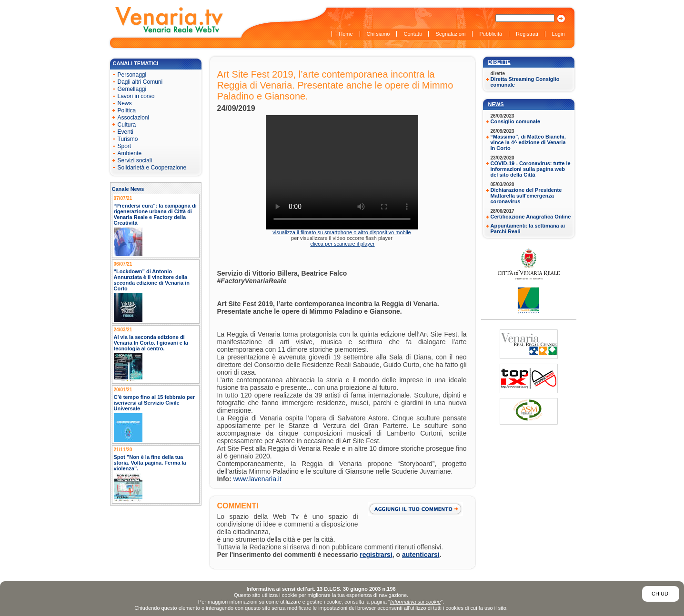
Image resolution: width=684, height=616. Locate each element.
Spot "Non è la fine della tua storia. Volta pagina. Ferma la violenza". (150, 463)
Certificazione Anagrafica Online (531, 217)
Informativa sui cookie (415, 602)
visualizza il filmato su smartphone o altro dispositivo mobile (342, 232)
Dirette (499, 62)
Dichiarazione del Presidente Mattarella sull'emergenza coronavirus (526, 196)
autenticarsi (421, 555)
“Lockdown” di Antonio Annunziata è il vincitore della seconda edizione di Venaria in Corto (152, 280)
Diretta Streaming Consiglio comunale (525, 82)
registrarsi (376, 555)
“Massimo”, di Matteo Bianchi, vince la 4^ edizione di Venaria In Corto (528, 142)
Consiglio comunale (516, 121)
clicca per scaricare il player (342, 244)
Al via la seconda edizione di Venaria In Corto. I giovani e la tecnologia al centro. (151, 343)
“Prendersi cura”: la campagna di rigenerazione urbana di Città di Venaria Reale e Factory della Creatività (155, 214)
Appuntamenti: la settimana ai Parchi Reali (528, 229)
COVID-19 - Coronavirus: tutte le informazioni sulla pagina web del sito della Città (531, 169)
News (496, 104)
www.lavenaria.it (257, 479)
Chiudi (661, 594)
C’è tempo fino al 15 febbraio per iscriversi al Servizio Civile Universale (155, 403)
